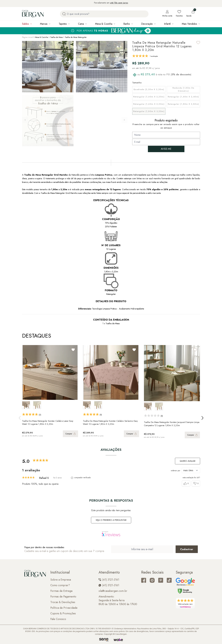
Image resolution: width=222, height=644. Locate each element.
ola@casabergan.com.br (113, 591)
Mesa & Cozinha (104, 24)
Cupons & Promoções (63, 613)
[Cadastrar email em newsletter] (187, 549)
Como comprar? (60, 585)
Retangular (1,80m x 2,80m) (183, 104)
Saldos (25, 24)
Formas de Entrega (61, 591)
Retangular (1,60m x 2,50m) (149, 104)
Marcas (44, 24)
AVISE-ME (166, 149)
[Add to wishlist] (198, 43)
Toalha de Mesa (56, 37)
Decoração (147, 24)
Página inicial (27, 37)
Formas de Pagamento (63, 597)
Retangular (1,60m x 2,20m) (149, 97)
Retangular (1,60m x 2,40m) (183, 97)
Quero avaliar (188, 461)
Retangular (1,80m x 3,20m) (149, 111)
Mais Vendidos (189, 24)
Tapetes (63, 24)
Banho (127, 24)
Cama (81, 24)
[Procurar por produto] (64, 14)
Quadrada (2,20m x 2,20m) (149, 89)
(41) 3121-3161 (109, 580)
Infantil (167, 24)
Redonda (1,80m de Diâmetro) (183, 89)
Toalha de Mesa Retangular (76, 37)
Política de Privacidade (64, 608)
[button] (124, 120)
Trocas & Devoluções (63, 602)
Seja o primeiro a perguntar (111, 520)
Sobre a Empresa (61, 580)
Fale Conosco (58, 619)
